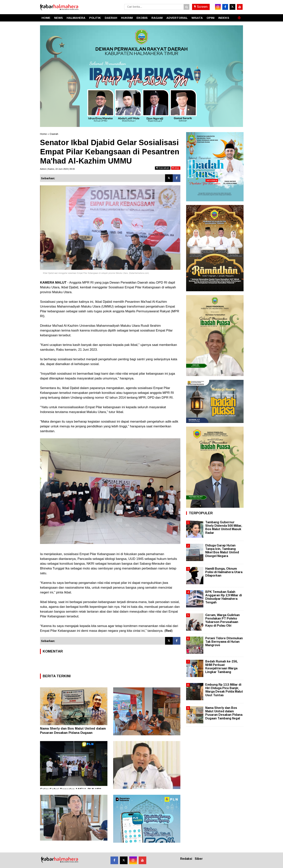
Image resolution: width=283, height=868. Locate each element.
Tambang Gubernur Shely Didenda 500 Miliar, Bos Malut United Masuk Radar (224, 527)
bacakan (163, 168)
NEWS (58, 18)
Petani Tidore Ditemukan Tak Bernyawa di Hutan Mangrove (224, 642)
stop (176, 168)
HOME (46, 18)
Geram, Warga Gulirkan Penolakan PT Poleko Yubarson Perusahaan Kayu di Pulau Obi (222, 620)
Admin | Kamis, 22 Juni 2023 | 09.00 (57, 169)
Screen (201, 7)
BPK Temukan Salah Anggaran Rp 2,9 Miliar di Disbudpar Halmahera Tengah (224, 597)
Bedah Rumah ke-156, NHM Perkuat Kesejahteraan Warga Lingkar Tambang (221, 667)
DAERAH (111, 18)
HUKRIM (127, 18)
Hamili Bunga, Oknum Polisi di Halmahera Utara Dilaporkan (224, 572)
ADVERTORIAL (177, 18)
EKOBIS (142, 18)
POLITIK (95, 18)
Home (43, 134)
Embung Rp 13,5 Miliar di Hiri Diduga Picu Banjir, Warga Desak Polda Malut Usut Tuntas (224, 690)
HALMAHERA (76, 18)
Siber (199, 859)
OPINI (211, 18)
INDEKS (224, 18)
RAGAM (157, 18)
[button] (239, 16)
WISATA (197, 18)
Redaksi (186, 859)
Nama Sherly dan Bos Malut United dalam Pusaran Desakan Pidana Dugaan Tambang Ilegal (73, 733)
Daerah (54, 134)
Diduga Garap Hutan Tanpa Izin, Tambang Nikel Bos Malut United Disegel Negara (222, 551)
